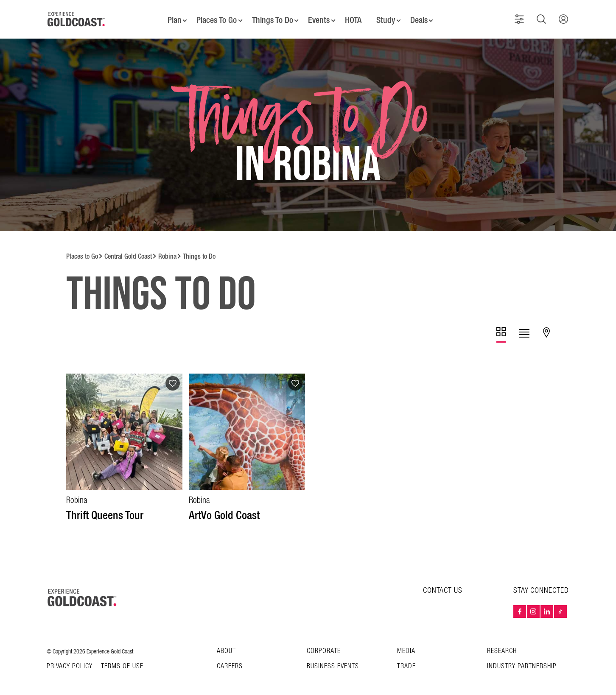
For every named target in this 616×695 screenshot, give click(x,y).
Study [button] (388, 17)
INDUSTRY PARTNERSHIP (522, 661)
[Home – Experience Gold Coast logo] (82, 592)
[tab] (501, 329)
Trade (406, 661)
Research (502, 646)
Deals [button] (422, 17)
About (226, 646)
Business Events (333, 661)
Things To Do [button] (271, 17)
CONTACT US (443, 585)
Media (406, 646)
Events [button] (319, 17)
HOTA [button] (354, 17)
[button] (521, 17)
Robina (167, 251)
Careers (230, 661)
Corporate (324, 646)
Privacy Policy (70, 661)
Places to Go (82, 251)
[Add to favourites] (173, 378)
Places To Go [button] (214, 17)
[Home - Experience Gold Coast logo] (76, 17)
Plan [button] (171, 17)
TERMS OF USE (122, 661)
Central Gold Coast (128, 251)
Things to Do (199, 251)
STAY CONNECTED (541, 585)
